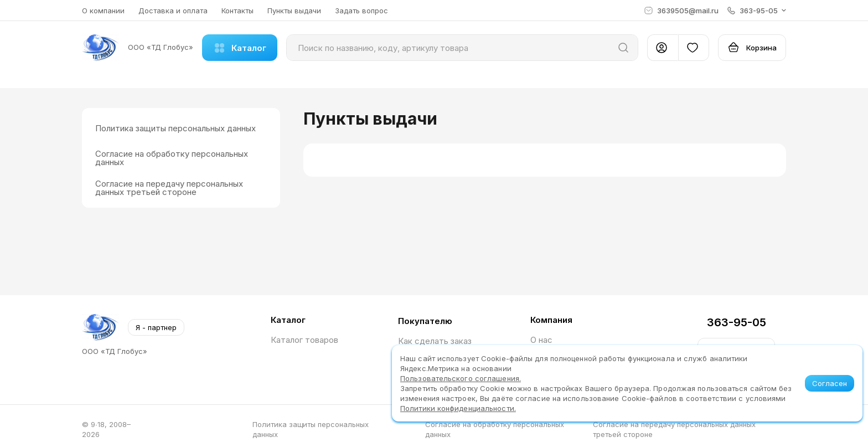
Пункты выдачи (294, 11)
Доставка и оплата (173, 11)
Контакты (237, 11)
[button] (757, 11)
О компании (103, 11)
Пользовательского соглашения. (461, 378)
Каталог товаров (304, 340)
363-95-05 (737, 322)
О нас (541, 340)
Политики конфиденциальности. (458, 408)
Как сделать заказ (435, 341)
